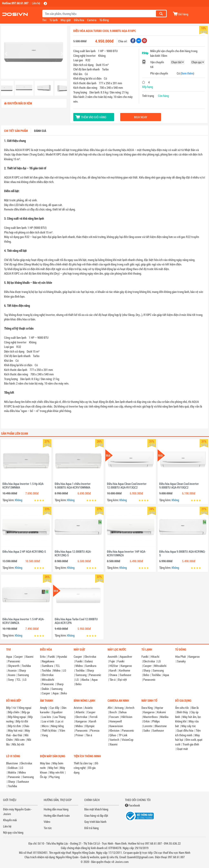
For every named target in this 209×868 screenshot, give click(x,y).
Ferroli (94, 717)
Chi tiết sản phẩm (16, 131)
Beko (64, 693)
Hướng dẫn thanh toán (57, 815)
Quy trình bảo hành (95, 822)
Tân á (112, 679)
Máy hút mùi (15, 730)
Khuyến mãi (10, 820)
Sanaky (181, 661)
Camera (92, 20)
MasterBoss (151, 717)
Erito (43, 656)
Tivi (44, 20)
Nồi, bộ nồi (18, 744)
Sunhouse (125, 675)
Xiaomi (29, 656)
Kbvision (114, 730)
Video (47, 822)
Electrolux (48, 675)
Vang (45, 735)
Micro (45, 726)
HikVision (127, 717)
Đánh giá (40, 131)
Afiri (110, 708)
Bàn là (195, 708)
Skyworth (14, 666)
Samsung (23, 675)
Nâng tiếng (57, 726)
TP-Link (123, 735)
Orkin (146, 721)
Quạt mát (182, 749)
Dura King (147, 708)
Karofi (113, 670)
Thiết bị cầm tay (83, 763)
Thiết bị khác (49, 730)
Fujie (112, 661)
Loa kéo (46, 717)
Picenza (95, 730)
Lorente (148, 726)
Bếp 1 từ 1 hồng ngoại (19, 708)
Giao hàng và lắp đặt (96, 815)
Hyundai (62, 656)
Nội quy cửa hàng (13, 832)
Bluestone (161, 726)
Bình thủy (182, 712)
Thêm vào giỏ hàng (94, 117)
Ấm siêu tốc (182, 708)
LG (25, 679)
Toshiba (26, 666)
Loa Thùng (59, 717)
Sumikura (47, 666)
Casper (19, 656)
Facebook (134, 805)
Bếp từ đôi (22, 721)
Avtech (130, 708)
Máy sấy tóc (189, 726)
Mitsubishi (48, 679)
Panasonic (14, 661)
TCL (19, 679)
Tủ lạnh (53, 20)
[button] (6, 54)
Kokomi (161, 712)
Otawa (113, 675)
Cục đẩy (55, 708)
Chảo (26, 726)
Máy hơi (53, 768)
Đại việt (122, 679)
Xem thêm (187, 73)
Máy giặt (66, 20)
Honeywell (116, 721)
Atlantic (80, 712)
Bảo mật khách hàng (96, 809)
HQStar (114, 666)
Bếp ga (26, 712)
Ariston (78, 708)
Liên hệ (36, 3)
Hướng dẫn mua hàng (56, 809)
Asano (12, 675)
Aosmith (112, 656)
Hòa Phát (181, 656)
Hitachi (155, 656)
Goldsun (13, 768)
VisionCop (127, 740)
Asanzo (12, 670)
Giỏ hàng (183, 14)
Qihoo (113, 735)
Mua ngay (141, 117)
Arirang (119, 708)
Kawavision (116, 726)
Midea (57, 670)
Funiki (51, 656)
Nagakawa (48, 661)
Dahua (123, 712)
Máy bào (45, 763)
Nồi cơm (20, 740)
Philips (156, 721)
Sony (11, 679)
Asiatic (89, 708)
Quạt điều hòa (185, 730)
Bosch (113, 712)
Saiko (147, 730)
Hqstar (159, 708)
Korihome (125, 670)
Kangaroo (126, 666)
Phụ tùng (54, 777)
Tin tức (48, 828)
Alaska (85, 679)
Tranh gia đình (191, 744)
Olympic (90, 726)
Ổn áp (43, 777)
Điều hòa (79, 20)
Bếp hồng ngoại (17, 717)
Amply (44, 708)
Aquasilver (126, 656)
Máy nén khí (57, 772)
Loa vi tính (48, 721)
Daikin (45, 689)
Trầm (62, 730)
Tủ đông (104, 20)
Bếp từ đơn (14, 726)
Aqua (9, 656)
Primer (79, 735)
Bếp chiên (14, 712)
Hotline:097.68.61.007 (15, 3)
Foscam (114, 717)
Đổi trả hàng (91, 828)
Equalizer (57, 712)
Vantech (114, 740)
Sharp (22, 670)
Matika (164, 717)
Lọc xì (60, 721)
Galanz (89, 661)
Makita (12, 772)
